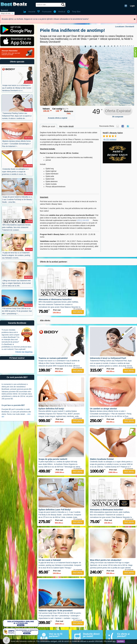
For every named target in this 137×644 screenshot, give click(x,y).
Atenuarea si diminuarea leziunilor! (55, 299)
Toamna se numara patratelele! (53, 358)
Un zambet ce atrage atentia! (103, 409)
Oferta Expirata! (118, 111)
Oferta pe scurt (48, 126)
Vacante (32, 12)
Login (132, 6)
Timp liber (76, 12)
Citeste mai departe (23, 352)
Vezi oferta (78, 312)
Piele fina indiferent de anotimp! (72, 30)
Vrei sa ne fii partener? (56, 635)
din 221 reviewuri (110, 139)
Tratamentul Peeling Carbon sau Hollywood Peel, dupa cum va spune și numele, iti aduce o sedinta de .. (17, 116)
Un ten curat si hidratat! (50, 560)
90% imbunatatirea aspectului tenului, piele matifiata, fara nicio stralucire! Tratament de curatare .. (16, 227)
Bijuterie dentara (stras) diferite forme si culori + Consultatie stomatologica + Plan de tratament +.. (16, 144)
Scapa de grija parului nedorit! (53, 459)
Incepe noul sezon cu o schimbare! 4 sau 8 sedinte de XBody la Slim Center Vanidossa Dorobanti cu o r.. (17, 88)
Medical (62, 12)
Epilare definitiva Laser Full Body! (55, 510)
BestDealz (14, 4)
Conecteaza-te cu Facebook (126, 6)
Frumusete (47, 12)
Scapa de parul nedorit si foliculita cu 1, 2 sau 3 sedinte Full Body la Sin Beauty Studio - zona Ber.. (17, 200)
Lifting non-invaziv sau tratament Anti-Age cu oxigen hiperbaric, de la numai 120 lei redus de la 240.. (16, 283)
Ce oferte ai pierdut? (123, 635)
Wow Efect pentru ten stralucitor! (106, 560)
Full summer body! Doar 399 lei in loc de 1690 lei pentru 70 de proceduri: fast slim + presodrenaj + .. (17, 311)
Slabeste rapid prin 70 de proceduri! (56, 611)
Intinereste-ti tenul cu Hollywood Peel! (108, 358)
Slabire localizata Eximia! (102, 459)
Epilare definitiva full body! (51, 409)
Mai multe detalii (66, 126)
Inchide (135, 19)
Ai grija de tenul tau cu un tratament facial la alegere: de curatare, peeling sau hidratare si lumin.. (16, 255)
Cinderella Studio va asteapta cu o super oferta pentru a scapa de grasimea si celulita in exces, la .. (15, 172)
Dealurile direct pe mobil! (91, 635)
